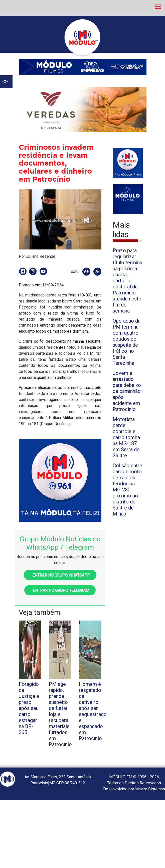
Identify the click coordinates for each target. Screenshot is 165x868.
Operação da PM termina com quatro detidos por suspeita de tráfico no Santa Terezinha (127, 342)
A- (97, 272)
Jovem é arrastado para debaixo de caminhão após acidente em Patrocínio (127, 391)
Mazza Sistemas (150, 789)
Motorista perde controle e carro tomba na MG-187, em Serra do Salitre (126, 437)
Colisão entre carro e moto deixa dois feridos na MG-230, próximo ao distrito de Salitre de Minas (127, 490)
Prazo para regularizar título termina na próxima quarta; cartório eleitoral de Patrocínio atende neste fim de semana (127, 281)
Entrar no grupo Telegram (60, 591)
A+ (86, 272)
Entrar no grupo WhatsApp (60, 575)
